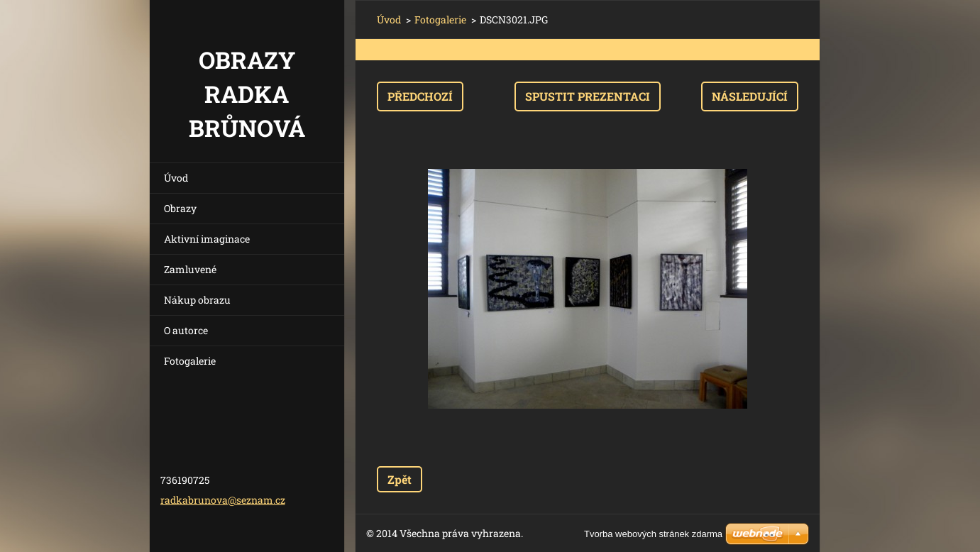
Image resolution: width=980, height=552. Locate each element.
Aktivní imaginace (207, 239)
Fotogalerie (190, 361)
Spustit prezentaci (588, 96)
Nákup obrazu (197, 300)
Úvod (176, 178)
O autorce (186, 330)
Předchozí (420, 96)
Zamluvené (190, 269)
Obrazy (180, 208)
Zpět (400, 479)
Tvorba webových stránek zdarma (653, 534)
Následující (750, 96)
